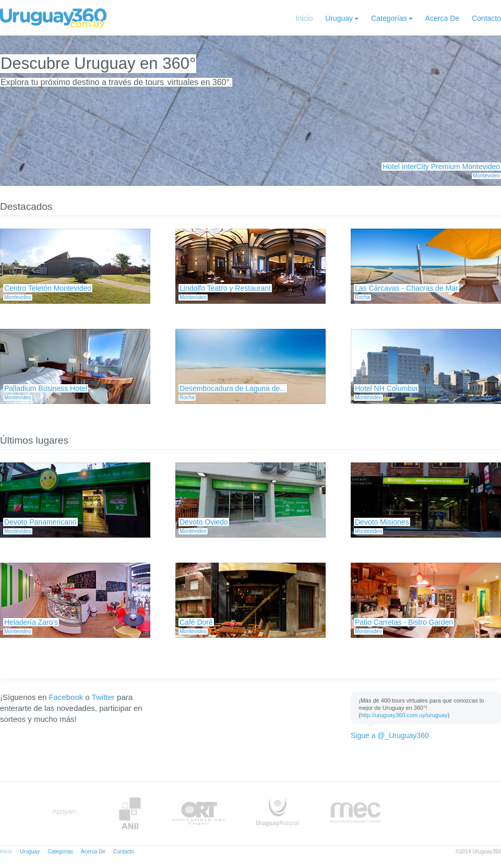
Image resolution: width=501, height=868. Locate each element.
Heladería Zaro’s (31, 622)
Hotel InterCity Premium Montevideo (441, 167)
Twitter (103, 697)
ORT (199, 813)
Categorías (389, 18)
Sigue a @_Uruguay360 (390, 735)
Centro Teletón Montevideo (48, 288)
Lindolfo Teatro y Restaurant (225, 288)
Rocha (362, 297)
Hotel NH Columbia (386, 388)
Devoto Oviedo (204, 522)
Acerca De (442, 18)
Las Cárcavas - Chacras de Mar (407, 288)
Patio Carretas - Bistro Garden (404, 622)
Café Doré (196, 622)
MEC (356, 813)
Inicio (305, 18)
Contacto (486, 18)
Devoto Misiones (382, 522)
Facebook (66, 697)
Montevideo (486, 176)
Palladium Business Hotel (46, 388)
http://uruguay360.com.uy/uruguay (404, 715)
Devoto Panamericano (40, 522)
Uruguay (339, 18)
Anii (130, 813)
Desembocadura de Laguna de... (233, 388)
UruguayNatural (278, 813)
